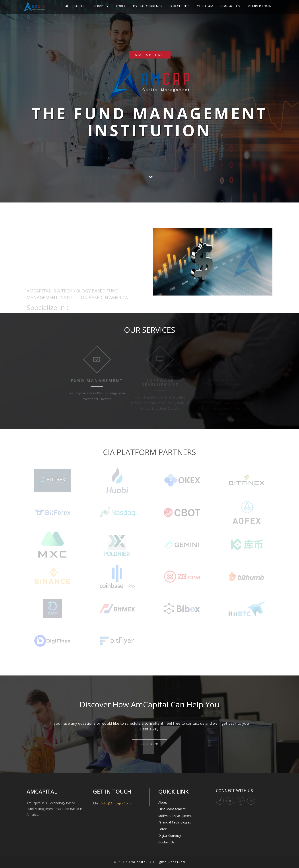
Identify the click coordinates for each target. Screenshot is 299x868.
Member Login (259, 6)
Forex (121, 6)
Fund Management (172, 809)
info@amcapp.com (116, 803)
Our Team (205, 6)
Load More (149, 744)
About (81, 6)
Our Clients (180, 6)
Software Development (175, 816)
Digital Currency (148, 6)
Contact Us (230, 6)
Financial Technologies (175, 822)
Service (101, 6)
